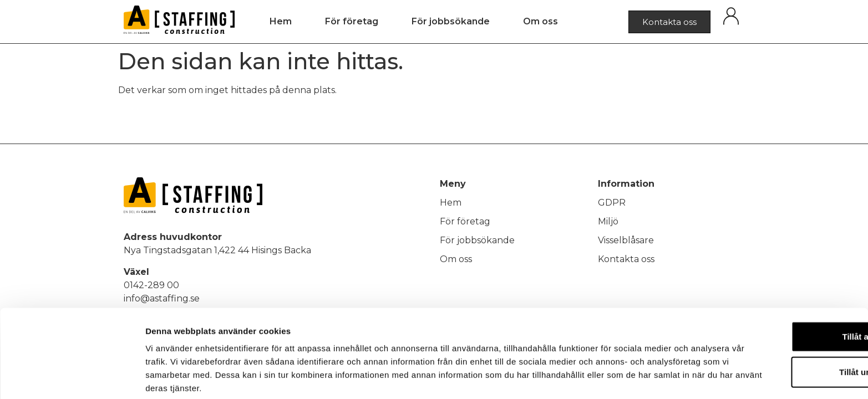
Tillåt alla (775, 290)
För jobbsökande (451, 21)
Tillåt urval (776, 325)
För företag (352, 21)
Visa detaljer (603, 377)
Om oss (540, 21)
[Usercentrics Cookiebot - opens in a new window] (72, 377)
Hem (281, 21)
